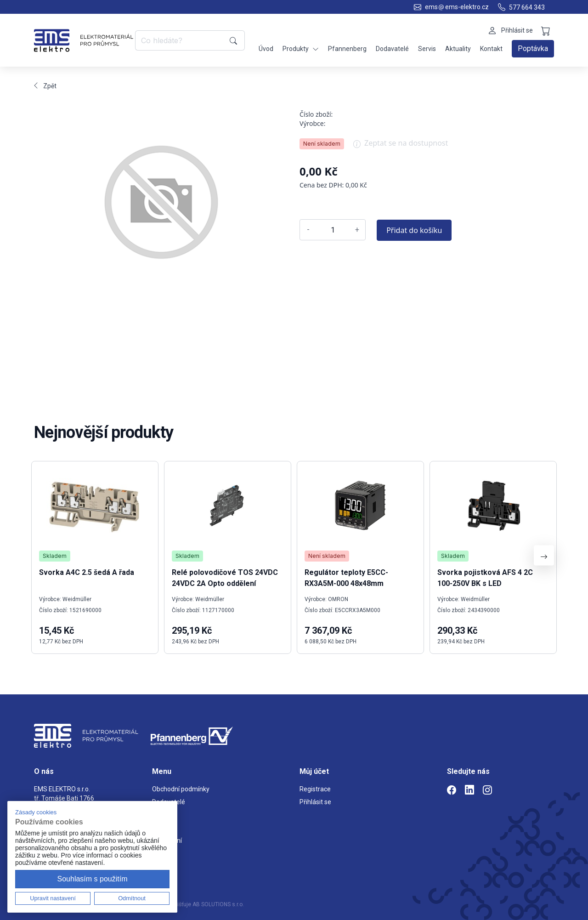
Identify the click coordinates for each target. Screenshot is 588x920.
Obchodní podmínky (181, 789)
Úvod (266, 49)
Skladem (55, 556)
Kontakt (491, 49)
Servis (427, 49)
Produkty (301, 49)
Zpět (45, 86)
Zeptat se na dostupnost (401, 146)
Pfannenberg (347, 49)
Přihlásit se (315, 802)
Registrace (315, 789)
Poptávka (533, 48)
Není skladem (322, 144)
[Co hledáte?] (181, 40)
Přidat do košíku (414, 230)
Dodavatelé (392, 49)
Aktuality (458, 49)
